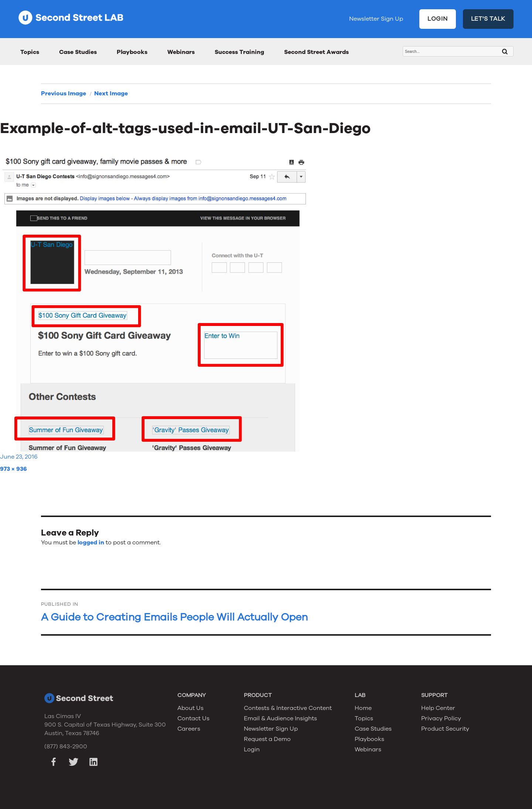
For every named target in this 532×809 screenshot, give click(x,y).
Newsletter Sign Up (376, 19)
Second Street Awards (316, 52)
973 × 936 (13, 469)
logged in (91, 543)
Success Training (239, 52)
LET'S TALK (488, 19)
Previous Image (64, 94)
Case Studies (78, 52)
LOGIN (438, 19)
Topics (30, 52)
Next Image (111, 94)
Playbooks (132, 52)
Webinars (181, 52)
